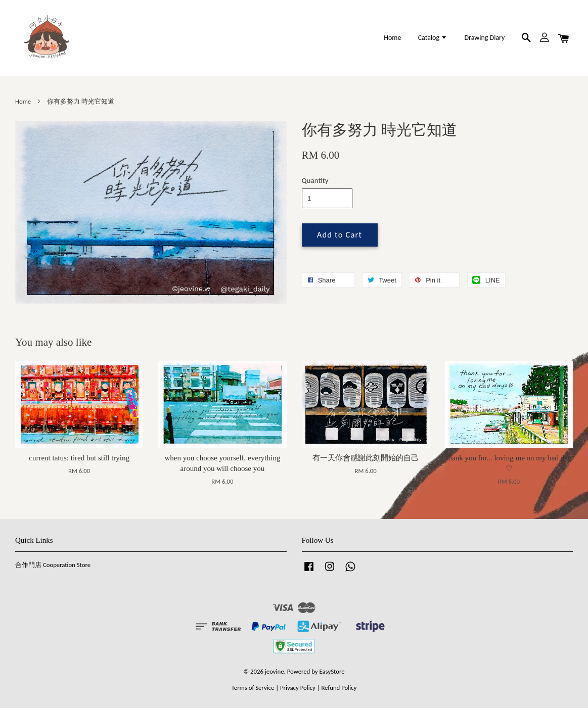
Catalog (433, 38)
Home (392, 38)
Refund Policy (339, 688)
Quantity (315, 180)
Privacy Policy (298, 688)
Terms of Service (253, 688)
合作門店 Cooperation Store (53, 565)
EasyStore (332, 671)
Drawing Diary (484, 38)
